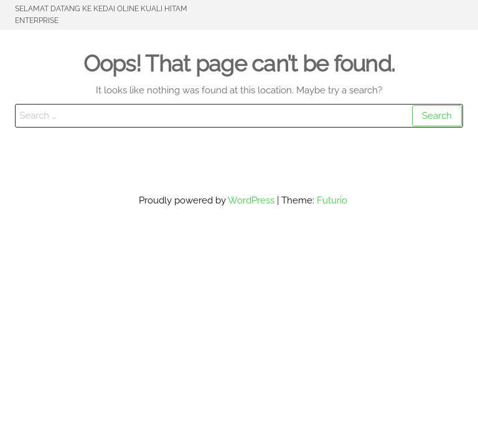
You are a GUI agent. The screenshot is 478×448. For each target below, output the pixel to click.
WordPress (251, 200)
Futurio (332, 200)
